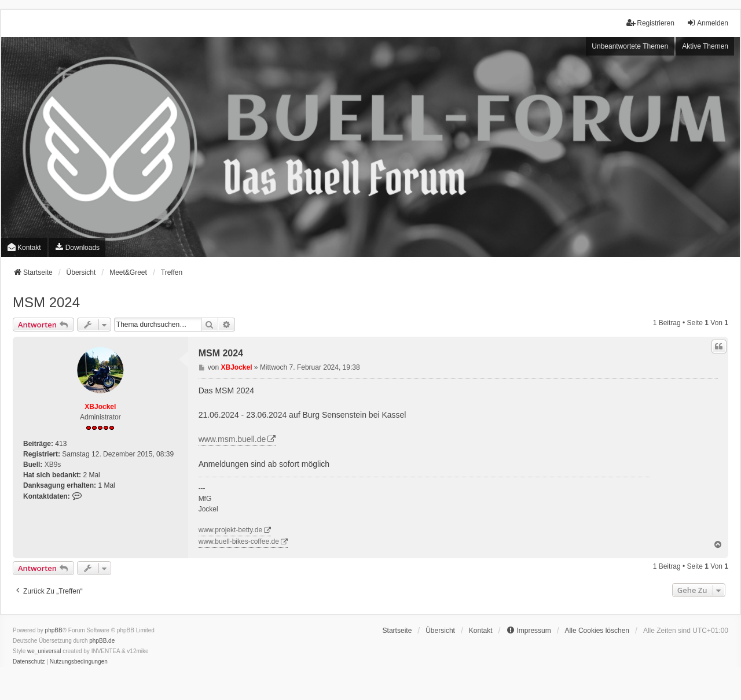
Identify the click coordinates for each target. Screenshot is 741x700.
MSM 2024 (46, 302)
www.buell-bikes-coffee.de (239, 541)
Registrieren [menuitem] (650, 23)
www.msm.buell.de (232, 439)
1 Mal (106, 485)
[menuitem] (77, 247)
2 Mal (91, 475)
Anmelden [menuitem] (707, 23)
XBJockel (100, 407)
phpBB (54, 630)
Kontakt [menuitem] (24, 247)
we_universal (44, 651)
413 (61, 444)
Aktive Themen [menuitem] (705, 46)
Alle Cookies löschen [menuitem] (597, 631)
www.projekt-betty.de (231, 530)
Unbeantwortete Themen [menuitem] (630, 46)
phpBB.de (102, 641)
